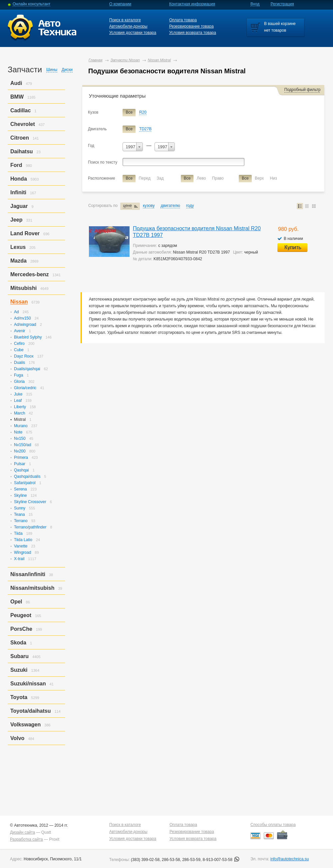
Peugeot (21, 615)
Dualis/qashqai (27, 369)
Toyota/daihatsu (31, 711)
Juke (18, 394)
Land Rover (25, 233)
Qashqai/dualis (27, 476)
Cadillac (20, 110)
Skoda (18, 643)
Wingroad (22, 552)
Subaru (19, 656)
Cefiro (19, 344)
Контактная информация (192, 4)
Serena (20, 489)
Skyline (20, 495)
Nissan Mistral (159, 60)
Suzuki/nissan (28, 684)
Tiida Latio (23, 540)
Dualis (19, 363)
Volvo (17, 738)
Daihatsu (22, 151)
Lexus (18, 247)
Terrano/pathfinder (30, 527)
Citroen (20, 138)
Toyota (19, 697)
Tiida (18, 533)
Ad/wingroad (25, 325)
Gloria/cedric (25, 388)
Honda (19, 179)
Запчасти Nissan (125, 60)
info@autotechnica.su (290, 859)
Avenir (20, 331)
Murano (21, 426)
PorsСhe (21, 629)
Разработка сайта (26, 839)
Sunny (20, 508)
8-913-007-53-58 (221, 860)
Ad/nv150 (22, 318)
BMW (17, 97)
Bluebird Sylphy (28, 337)
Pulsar (20, 464)
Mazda (18, 261)
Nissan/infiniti (28, 574)
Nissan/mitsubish (32, 588)
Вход (255, 4)
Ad (16, 312)
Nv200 (20, 451)
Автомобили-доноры (128, 26)
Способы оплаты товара (273, 825)
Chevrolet (23, 124)
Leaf (18, 401)
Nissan (19, 302)
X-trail (19, 559)
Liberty (20, 407)
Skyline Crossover (30, 502)
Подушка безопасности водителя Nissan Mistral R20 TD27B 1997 (197, 232)
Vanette (21, 546)
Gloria (19, 382)
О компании (120, 4)
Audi (16, 83)
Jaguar (19, 206)
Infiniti (18, 192)
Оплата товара (183, 20)
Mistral (20, 420)
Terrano (21, 521)
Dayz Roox (24, 356)
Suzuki (19, 670)
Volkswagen (25, 725)
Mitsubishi (23, 288)
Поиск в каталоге (125, 20)
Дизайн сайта (22, 832)
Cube (19, 350)
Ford (16, 165)
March (19, 413)
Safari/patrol (25, 483)
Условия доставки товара (133, 33)
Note (18, 432)
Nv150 (20, 438)
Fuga (18, 375)
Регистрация (282, 4)
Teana (19, 514)
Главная (96, 60)
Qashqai (21, 470)
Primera (21, 457)
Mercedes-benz (30, 274)
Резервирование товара (191, 26)
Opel (16, 602)
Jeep (16, 220)
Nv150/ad (22, 445)
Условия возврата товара (193, 33)
